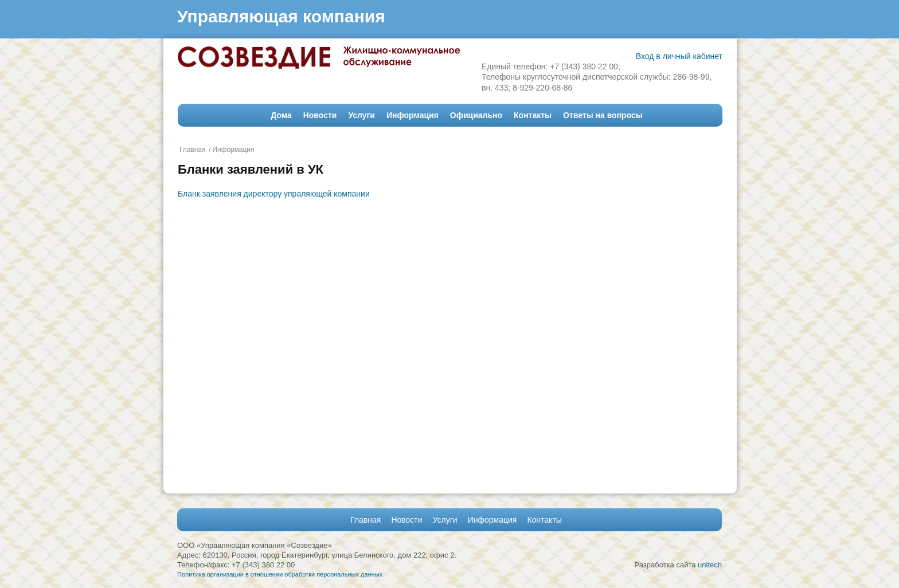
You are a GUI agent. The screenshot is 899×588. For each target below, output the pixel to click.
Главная (192, 150)
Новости (320, 115)
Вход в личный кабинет (679, 56)
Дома (281, 115)
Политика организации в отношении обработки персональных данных (280, 574)
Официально (476, 115)
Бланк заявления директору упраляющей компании (274, 194)
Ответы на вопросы (603, 115)
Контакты (533, 115)
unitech (710, 565)
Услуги (361, 115)
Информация (413, 115)
